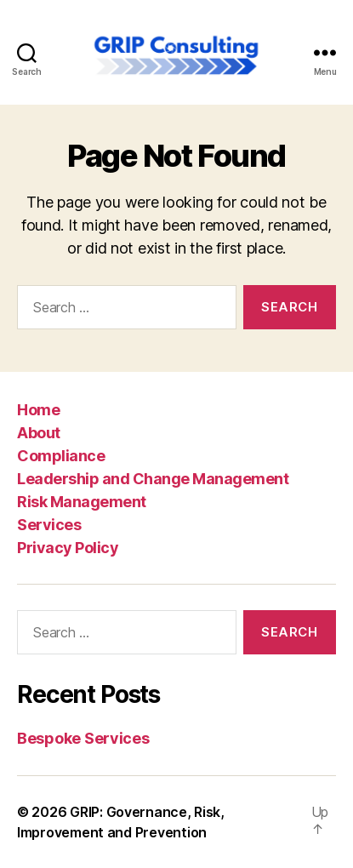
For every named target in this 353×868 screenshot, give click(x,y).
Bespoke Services (83, 738)
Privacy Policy (68, 548)
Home (38, 410)
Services (49, 525)
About (39, 433)
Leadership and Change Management (153, 479)
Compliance (61, 456)
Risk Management (82, 502)
